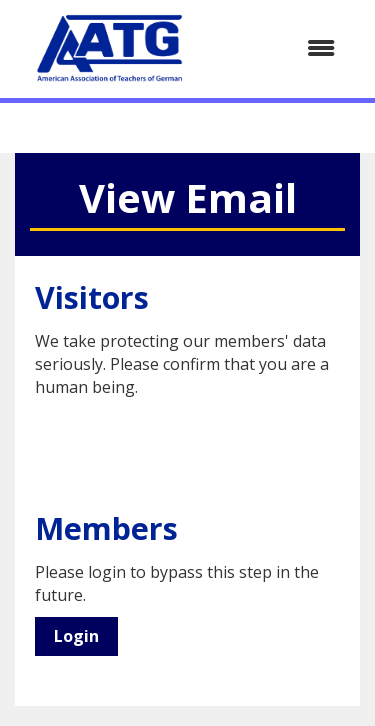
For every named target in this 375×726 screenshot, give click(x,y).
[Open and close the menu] (280, 48)
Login (76, 636)
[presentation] (187, 448)
